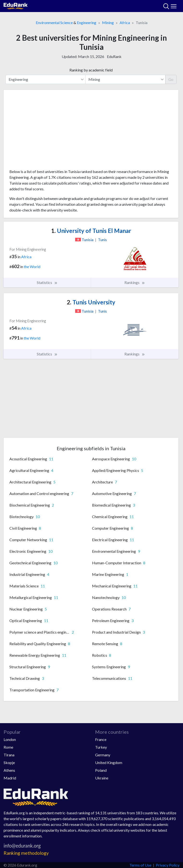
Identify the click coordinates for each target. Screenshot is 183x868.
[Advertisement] (91, 131)
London (10, 739)
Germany (103, 755)
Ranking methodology (26, 853)
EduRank (114, 56)
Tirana (9, 755)
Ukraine (102, 778)
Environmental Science (54, 23)
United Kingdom (109, 762)
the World (32, 267)
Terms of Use (140, 865)
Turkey (101, 747)
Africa (125, 23)
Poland (101, 770)
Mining (108, 23)
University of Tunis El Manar (91, 231)
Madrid (10, 778)
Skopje (9, 762)
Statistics (47, 283)
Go (171, 79)
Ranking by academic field (91, 70)
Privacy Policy (168, 865)
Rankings (135, 283)
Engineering (87, 23)
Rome (8, 747)
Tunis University (91, 302)
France (101, 739)
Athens (9, 770)
